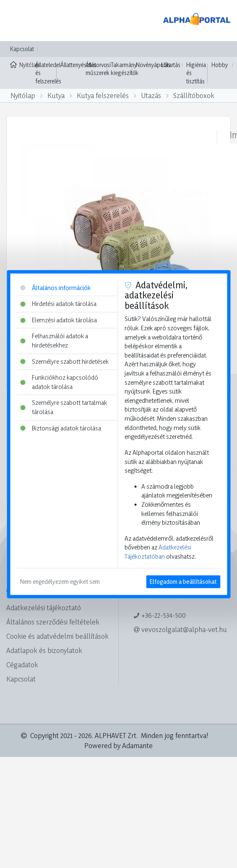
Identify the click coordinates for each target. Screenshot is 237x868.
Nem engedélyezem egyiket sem (60, 582)
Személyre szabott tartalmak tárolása (64, 408)
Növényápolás (153, 65)
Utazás (151, 95)
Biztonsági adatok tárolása (61, 428)
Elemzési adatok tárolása (59, 320)
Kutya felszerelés (103, 95)
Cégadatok (22, 665)
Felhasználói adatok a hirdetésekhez (54, 341)
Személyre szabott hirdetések (64, 361)
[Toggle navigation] (18, 21)
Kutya (56, 95)
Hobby (220, 65)
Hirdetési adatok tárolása (58, 304)
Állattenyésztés (78, 65)
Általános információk (55, 288)
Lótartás (171, 65)
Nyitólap (21, 64)
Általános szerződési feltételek (53, 622)
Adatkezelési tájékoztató (44, 608)
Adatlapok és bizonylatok (44, 650)
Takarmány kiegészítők (125, 69)
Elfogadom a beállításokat (183, 582)
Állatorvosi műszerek (98, 69)
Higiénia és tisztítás (196, 73)
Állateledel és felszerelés (48, 73)
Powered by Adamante (118, 745)
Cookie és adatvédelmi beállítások (57, 636)
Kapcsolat (22, 49)
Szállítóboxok (194, 95)
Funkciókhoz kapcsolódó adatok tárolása (59, 382)
